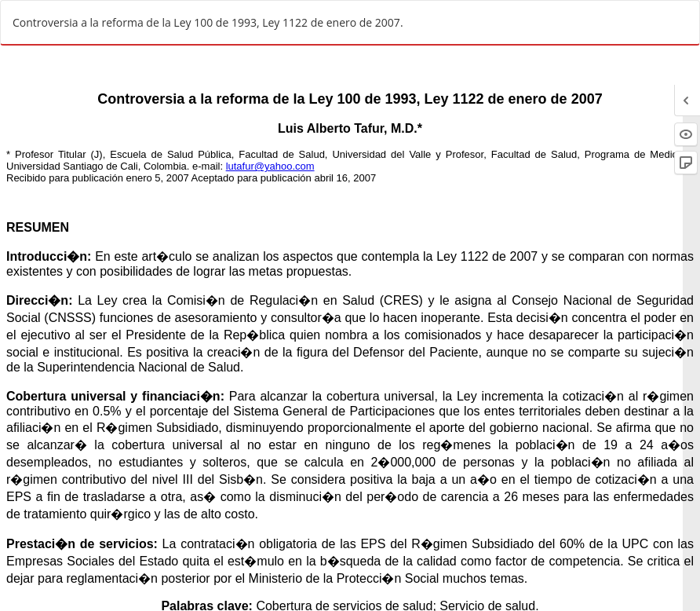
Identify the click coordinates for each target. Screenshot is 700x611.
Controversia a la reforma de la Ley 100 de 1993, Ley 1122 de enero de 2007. (208, 22)
